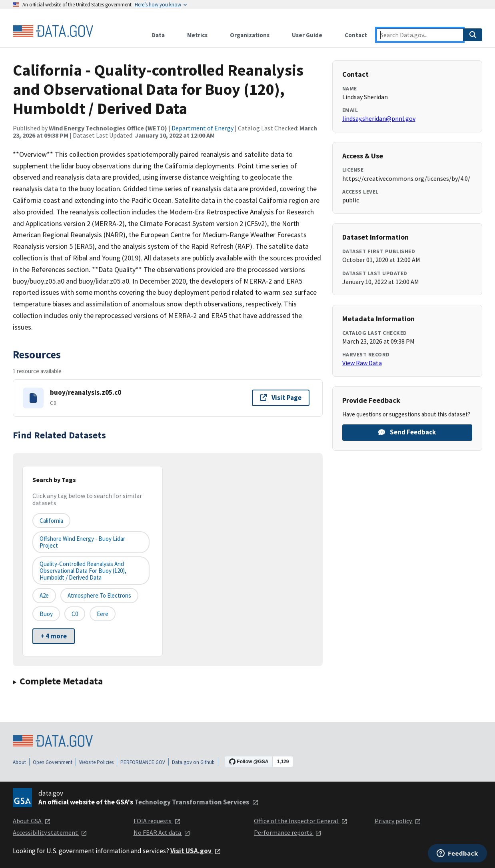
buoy (46, 614)
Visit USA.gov (196, 851)
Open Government (53, 762)
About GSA (32, 821)
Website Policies (96, 762)
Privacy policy (398, 821)
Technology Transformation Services (197, 802)
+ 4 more (54, 636)
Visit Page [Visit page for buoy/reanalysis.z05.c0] (281, 398)
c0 (75, 614)
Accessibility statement (50, 832)
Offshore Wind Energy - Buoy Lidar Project (82, 542)
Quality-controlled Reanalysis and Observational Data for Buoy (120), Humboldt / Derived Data (83, 571)
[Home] (53, 31)
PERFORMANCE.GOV (143, 762)
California (51, 521)
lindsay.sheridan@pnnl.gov (379, 118)
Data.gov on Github (193, 762)
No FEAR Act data (162, 832)
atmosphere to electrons (99, 595)
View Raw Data (362, 363)
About (19, 762)
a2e (44, 595)
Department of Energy (203, 128)
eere (103, 614)
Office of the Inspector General (301, 821)
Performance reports (288, 832)
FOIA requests (157, 821)
